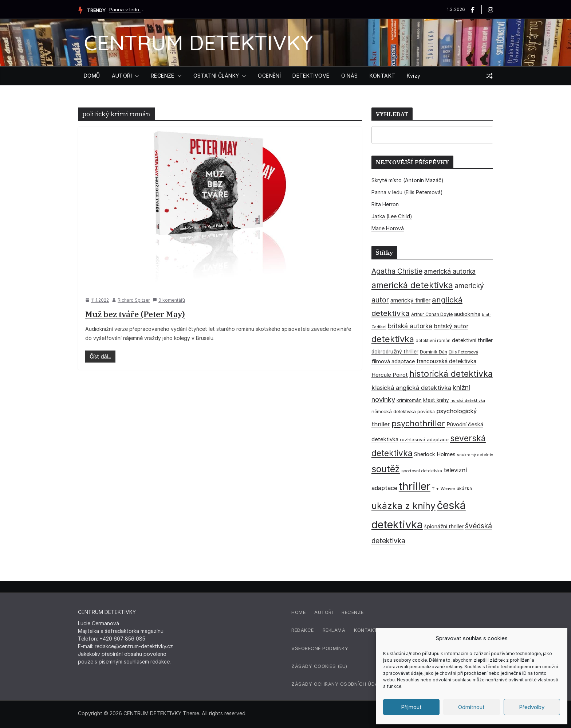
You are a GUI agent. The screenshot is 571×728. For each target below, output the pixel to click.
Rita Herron (385, 204)
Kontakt (366, 630)
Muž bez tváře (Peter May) (135, 314)
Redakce (303, 630)
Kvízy (414, 76)
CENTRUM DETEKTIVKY (198, 42)
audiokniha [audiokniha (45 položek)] (467, 314)
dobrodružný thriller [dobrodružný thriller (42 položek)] (395, 352)
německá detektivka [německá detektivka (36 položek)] (394, 411)
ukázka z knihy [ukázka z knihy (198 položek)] (403, 506)
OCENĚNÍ (269, 76)
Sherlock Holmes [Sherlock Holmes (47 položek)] (435, 454)
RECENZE (163, 76)
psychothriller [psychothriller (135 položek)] (418, 423)
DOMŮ (92, 76)
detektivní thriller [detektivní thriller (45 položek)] (472, 340)
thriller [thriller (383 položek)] (415, 486)
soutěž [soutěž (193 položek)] (386, 469)
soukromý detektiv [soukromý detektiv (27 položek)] (475, 455)
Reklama (334, 630)
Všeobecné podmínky (320, 648)
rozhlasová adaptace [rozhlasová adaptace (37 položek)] (424, 439)
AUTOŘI (122, 76)
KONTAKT (383, 76)
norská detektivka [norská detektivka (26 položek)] (468, 401)
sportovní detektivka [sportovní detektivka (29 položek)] (422, 471)
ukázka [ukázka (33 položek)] (464, 488)
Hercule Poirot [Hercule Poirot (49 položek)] (390, 375)
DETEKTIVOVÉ (311, 76)
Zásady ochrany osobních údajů (338, 684)
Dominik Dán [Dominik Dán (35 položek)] (434, 352)
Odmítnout (471, 707)
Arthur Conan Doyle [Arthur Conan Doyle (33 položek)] (432, 314)
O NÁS (350, 76)
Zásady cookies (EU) (319, 666)
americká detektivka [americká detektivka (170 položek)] (412, 285)
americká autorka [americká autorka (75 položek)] (450, 271)
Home (298, 612)
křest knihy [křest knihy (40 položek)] (436, 400)
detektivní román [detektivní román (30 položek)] (433, 341)
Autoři (324, 612)
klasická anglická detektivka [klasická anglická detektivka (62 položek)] (411, 388)
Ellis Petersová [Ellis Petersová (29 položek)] (463, 352)
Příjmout (411, 707)
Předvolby (532, 707)
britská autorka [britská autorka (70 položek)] (410, 326)
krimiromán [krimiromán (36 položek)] (409, 400)
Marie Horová (388, 228)
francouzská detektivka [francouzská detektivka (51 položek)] (446, 361)
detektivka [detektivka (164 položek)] (393, 339)
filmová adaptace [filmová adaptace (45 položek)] (393, 361)
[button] (135, 76)
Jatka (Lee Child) (392, 216)
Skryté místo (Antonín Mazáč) (407, 180)
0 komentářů (169, 300)
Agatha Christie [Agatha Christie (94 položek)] (397, 271)
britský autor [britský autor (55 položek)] (451, 326)
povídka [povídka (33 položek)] (426, 412)
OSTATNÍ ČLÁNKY (216, 76)
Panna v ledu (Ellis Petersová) (127, 9)
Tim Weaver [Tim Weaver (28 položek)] (444, 489)
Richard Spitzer (134, 300)
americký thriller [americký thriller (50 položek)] (410, 300)
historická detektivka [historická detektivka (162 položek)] (451, 374)
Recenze (353, 612)
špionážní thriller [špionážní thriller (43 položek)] (444, 526)
